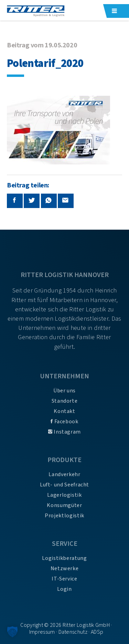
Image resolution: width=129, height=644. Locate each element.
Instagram (64, 432)
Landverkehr (64, 474)
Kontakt (64, 411)
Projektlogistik (64, 516)
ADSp (97, 632)
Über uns (64, 391)
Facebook (64, 422)
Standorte (65, 401)
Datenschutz (73, 632)
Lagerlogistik (64, 495)
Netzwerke (65, 568)
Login (64, 589)
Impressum (42, 632)
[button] (12, 632)
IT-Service (64, 579)
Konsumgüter (64, 505)
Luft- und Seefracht (64, 485)
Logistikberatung (64, 558)
